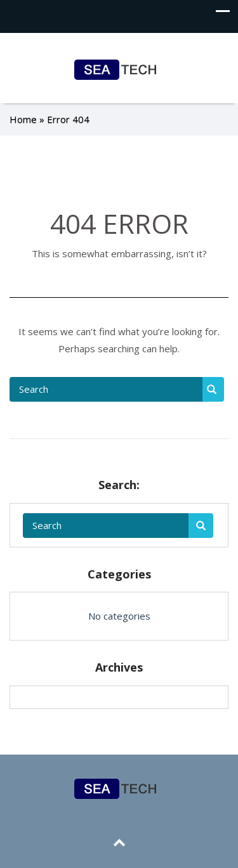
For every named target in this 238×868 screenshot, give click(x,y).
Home (23, 119)
